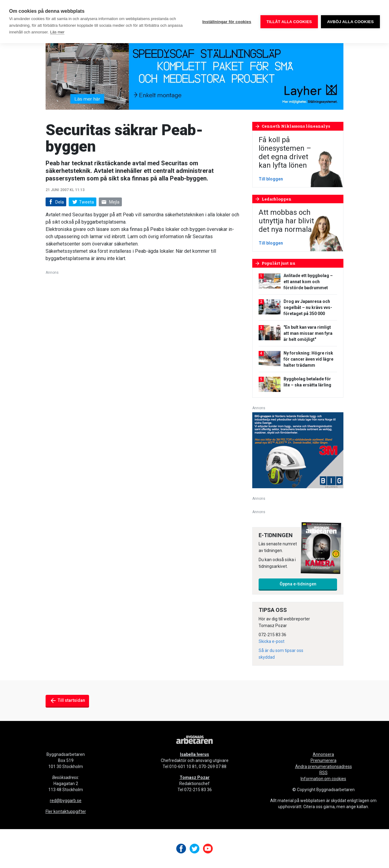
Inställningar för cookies (227, 22)
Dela (55, 202)
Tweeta (82, 202)
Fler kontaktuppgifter (66, 811)
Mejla (110, 202)
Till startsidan (67, 701)
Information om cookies (323, 779)
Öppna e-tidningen (298, 584)
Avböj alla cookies (350, 22)
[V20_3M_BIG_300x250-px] (298, 450)
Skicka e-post (272, 641)
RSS (324, 773)
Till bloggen (271, 179)
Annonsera (323, 754)
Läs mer (57, 32)
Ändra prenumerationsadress (324, 767)
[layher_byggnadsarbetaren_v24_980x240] (194, 73)
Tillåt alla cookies (289, 22)
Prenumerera (324, 760)
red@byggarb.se (66, 801)
